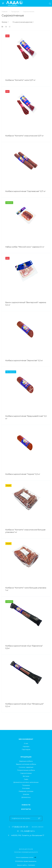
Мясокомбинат (26, 739)
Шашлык (26, 794)
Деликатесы (26, 797)
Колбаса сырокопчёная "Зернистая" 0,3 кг (24, 361)
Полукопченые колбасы (26, 770)
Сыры (26, 779)
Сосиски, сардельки (26, 767)
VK (35, 857)
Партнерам (26, 749)
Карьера (26, 746)
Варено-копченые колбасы (26, 764)
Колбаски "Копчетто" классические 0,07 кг (25, 136)
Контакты (26, 809)
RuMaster (32, 865)
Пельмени (26, 785)
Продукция (26, 757)
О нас (26, 743)
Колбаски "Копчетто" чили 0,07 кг (20, 80)
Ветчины (26, 776)
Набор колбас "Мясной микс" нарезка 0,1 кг (25, 247)
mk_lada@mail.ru (28, 831)
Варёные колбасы (26, 761)
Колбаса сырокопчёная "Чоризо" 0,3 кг (23, 474)
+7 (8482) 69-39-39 (20, 827)
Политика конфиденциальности (26, 852)
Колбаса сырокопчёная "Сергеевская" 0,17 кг (25, 191)
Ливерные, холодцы (26, 791)
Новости (26, 805)
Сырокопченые (26, 773)
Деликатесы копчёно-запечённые (26, 782)
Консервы (26, 788)
